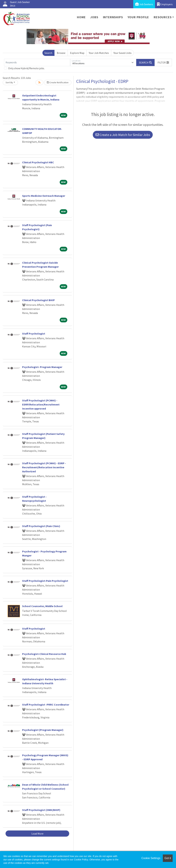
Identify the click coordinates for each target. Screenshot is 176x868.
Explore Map (77, 53)
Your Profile (138, 17)
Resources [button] (163, 17)
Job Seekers (144, 4)
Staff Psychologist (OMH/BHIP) (41, 810)
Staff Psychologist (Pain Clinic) (41, 526)
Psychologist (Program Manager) (43, 730)
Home (81, 17)
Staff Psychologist (34, 334)
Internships (113, 17)
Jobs (94, 17)
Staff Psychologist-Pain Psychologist (45, 581)
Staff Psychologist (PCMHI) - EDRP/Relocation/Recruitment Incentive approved (41, 404)
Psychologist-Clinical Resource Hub (44, 654)
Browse (61, 53)
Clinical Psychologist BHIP (38, 300)
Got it (168, 858)
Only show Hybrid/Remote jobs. (26, 68)
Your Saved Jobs (122, 53)
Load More (37, 834)
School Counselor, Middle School (42, 606)
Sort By (9, 82)
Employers (165, 4)
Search (48, 53)
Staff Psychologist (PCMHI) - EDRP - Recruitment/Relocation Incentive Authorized (44, 467)
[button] (163, 62)
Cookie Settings (151, 858)
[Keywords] (37, 62)
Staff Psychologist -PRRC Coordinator (46, 705)
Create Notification (58, 82)
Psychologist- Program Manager (42, 367)
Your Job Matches (99, 53)
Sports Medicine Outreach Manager (44, 196)
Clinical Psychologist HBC (38, 162)
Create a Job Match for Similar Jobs (123, 135)
